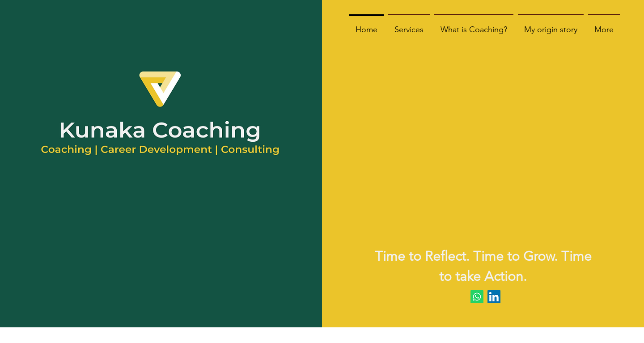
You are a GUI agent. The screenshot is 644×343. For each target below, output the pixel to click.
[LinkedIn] (494, 297)
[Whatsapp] (477, 297)
